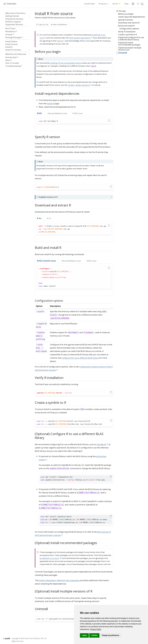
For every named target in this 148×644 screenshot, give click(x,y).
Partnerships (12, 57)
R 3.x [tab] (49, 218)
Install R (50, 103)
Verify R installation (127, 32)
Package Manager (14, 37)
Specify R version (126, 20)
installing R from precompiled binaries (65, 63)
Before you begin (126, 14)
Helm (9, 60)
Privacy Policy (96, 629)
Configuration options (129, 29)
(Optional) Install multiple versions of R (130, 49)
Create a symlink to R (127, 34)
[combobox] (142, 4)
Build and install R (126, 26)
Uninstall (123, 53)
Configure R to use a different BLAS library (80, 358)
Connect (10, 34)
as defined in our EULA (49, 558)
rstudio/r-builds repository (79, 85)
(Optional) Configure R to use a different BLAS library (131, 38)
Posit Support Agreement (80, 38)
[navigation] (16, 16)
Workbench (11, 31)
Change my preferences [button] (110, 635)
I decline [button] (94, 635)
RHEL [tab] (39, 113)
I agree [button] (84, 635)
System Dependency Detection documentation (59, 580)
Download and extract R (129, 23)
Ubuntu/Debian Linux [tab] (57, 113)
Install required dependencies (132, 17)
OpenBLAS (101, 444)
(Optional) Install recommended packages (129, 44)
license (60, 41)
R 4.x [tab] (39, 218)
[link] (96, 629)
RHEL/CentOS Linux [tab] (46, 261)
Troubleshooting (14, 66)
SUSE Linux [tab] (78, 113)
